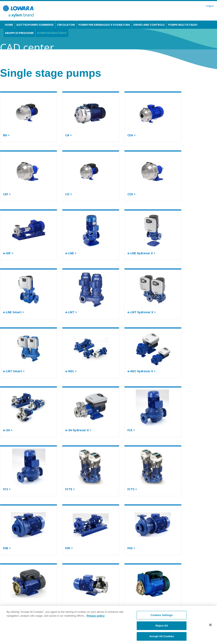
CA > (69, 135)
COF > (132, 194)
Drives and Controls (149, 25)
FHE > (7, 548)
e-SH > (8, 430)
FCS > (7, 489)
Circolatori (66, 25)
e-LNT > (71, 312)
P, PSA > (9, 607)
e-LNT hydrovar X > (142, 312)
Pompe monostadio (52, 33)
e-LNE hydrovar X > (141, 253)
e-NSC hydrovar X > (142, 371)
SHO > (70, 607)
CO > (69, 194)
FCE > (131, 430)
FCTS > (132, 489)
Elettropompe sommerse (35, 25)
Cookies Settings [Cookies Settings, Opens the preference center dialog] (162, 620)
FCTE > (70, 489)
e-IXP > (8, 253)
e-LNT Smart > (14, 371)
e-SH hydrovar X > (78, 430)
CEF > (7, 194)
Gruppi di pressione (19, 33)
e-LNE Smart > (14, 312)
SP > (131, 607)
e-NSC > (71, 371)
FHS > (131, 548)
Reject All (162, 631)
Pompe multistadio (183, 25)
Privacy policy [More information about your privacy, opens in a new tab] (95, 621)
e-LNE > (71, 253)
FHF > (69, 548)
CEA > (132, 135)
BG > (6, 135)
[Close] (210, 630)
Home (9, 25)
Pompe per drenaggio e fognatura (104, 25)
